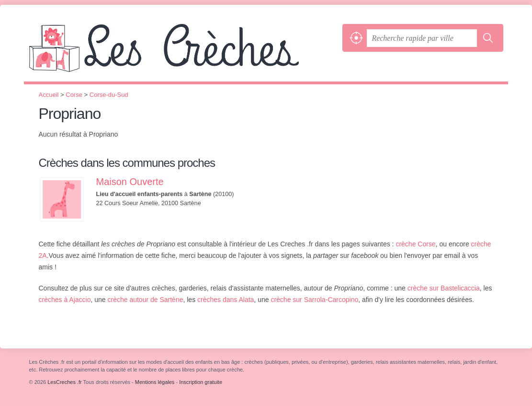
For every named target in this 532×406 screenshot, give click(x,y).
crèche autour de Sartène (145, 300)
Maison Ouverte (130, 182)
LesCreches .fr (183, 53)
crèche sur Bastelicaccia (444, 288)
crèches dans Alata (226, 300)
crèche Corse (415, 244)
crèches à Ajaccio (65, 300)
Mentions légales (155, 382)
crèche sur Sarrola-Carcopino (314, 300)
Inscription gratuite (201, 382)
